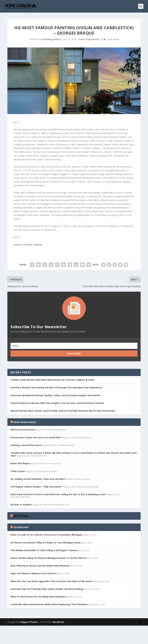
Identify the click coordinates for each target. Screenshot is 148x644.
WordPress (59, 622)
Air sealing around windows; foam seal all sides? (38, 479)
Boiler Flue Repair (20, 463)
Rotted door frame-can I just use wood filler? (36, 437)
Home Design (21, 516)
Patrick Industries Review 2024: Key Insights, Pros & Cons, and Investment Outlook (57, 403)
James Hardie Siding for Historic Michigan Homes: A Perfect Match (48, 558)
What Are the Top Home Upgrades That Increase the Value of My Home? (52, 581)
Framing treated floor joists (26, 445)
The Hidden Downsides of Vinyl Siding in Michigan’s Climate (44, 550)
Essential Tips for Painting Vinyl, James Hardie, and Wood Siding (47, 589)
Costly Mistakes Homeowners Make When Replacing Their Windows (49, 604)
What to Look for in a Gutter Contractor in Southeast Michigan (46, 535)
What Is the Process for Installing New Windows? (38, 597)
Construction (21, 527)
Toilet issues (18, 471)
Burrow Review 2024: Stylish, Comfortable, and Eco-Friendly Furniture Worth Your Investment (63, 411)
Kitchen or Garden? (21, 505)
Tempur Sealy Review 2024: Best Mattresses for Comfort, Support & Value (52, 380)
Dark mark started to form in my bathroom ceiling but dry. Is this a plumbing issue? (58, 494)
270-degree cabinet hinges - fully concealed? (36, 487)
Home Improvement (89, 39)
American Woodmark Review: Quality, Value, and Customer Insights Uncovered (55, 395)
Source (17, 245)
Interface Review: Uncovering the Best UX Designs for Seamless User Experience (56, 387)
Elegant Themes (29, 622)
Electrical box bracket (23, 430)
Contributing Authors (51, 39)
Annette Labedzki (33, 245)
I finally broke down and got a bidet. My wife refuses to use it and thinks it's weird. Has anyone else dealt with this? (74, 454)
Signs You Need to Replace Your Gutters (33, 573)
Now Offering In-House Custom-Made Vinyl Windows (40, 566)
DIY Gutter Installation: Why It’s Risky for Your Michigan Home (46, 543)
